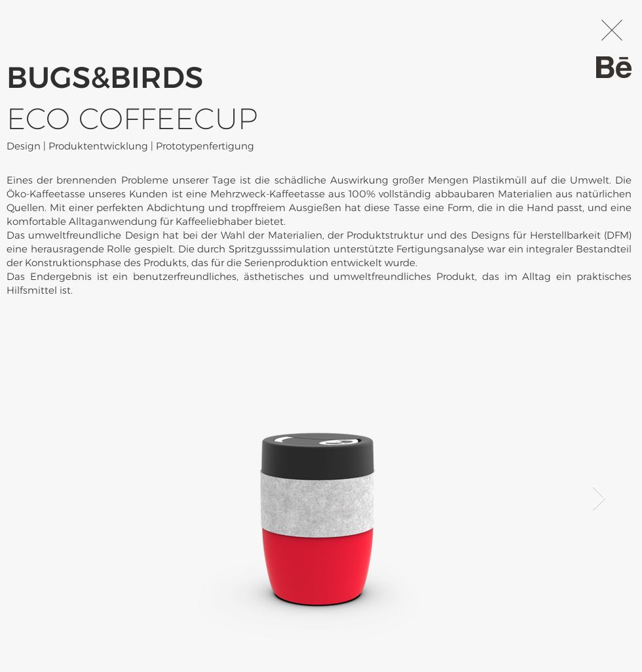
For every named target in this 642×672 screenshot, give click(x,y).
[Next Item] (599, 499)
